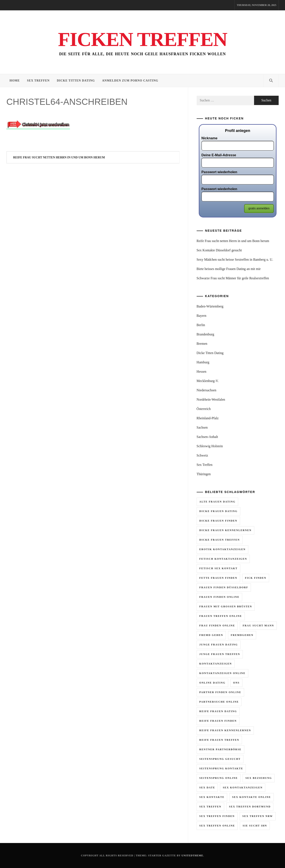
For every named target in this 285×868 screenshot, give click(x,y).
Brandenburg (205, 334)
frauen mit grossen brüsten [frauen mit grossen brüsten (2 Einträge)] (226, 606)
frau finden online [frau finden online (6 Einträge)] (217, 626)
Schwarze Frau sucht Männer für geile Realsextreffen (233, 278)
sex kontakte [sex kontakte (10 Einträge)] (212, 797)
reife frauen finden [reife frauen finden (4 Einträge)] (218, 721)
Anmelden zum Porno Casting (130, 81)
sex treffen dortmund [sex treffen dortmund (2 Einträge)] (250, 807)
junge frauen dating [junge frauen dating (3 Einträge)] (219, 645)
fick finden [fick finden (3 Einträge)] (256, 578)
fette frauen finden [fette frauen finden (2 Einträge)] (218, 578)
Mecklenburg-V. (208, 381)
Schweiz (202, 455)
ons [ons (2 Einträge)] (236, 683)
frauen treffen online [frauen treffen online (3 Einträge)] (221, 616)
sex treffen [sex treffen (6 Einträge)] (210, 807)
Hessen (202, 372)
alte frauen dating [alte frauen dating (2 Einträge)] (218, 502)
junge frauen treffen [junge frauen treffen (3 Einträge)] (220, 654)
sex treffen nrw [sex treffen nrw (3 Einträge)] (258, 816)
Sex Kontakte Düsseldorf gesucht (219, 250)
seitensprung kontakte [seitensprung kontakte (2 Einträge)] (221, 768)
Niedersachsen (206, 390)
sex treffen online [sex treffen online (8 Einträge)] (217, 826)
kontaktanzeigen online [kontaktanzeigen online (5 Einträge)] (222, 673)
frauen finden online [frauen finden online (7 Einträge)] (219, 597)
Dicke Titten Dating (76, 81)
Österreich (204, 409)
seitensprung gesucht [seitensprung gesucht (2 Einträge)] (220, 759)
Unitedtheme (192, 856)
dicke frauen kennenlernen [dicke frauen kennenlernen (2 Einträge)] (226, 530)
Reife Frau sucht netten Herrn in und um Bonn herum (59, 157)
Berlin (201, 325)
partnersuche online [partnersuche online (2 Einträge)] (219, 702)
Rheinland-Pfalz (208, 418)
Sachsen (202, 427)
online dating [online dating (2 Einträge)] (212, 683)
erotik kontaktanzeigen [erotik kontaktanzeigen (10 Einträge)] (223, 549)
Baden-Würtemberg (210, 306)
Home (15, 81)
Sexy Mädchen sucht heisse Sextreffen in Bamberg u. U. (235, 260)
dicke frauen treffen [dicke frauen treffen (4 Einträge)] (220, 540)
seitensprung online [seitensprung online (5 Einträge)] (219, 778)
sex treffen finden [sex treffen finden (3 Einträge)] (217, 816)
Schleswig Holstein (210, 446)
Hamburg (203, 362)
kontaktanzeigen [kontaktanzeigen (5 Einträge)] (216, 664)
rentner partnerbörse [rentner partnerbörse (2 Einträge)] (220, 749)
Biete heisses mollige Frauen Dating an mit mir (229, 269)
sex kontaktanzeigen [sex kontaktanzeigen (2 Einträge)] (243, 788)
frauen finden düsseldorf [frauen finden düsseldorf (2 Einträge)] (224, 587)
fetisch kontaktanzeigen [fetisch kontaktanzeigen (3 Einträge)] (223, 559)
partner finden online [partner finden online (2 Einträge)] (220, 692)
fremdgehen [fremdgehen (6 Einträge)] (242, 635)
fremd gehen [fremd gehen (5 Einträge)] (211, 635)
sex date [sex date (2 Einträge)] (207, 788)
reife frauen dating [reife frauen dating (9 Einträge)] (218, 711)
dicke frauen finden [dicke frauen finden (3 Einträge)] (218, 521)
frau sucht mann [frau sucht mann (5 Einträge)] (258, 626)
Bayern (202, 316)
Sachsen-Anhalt (207, 437)
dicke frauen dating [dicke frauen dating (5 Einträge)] (218, 511)
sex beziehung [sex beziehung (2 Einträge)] (259, 778)
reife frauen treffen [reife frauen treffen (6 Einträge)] (219, 740)
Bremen (202, 344)
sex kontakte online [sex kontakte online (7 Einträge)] (251, 797)
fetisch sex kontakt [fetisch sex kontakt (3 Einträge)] (218, 568)
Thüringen (204, 474)
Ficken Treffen (142, 39)
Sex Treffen (38, 81)
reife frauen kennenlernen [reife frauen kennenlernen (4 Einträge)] (225, 730)
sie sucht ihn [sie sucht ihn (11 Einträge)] (255, 826)
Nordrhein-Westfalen (211, 399)
